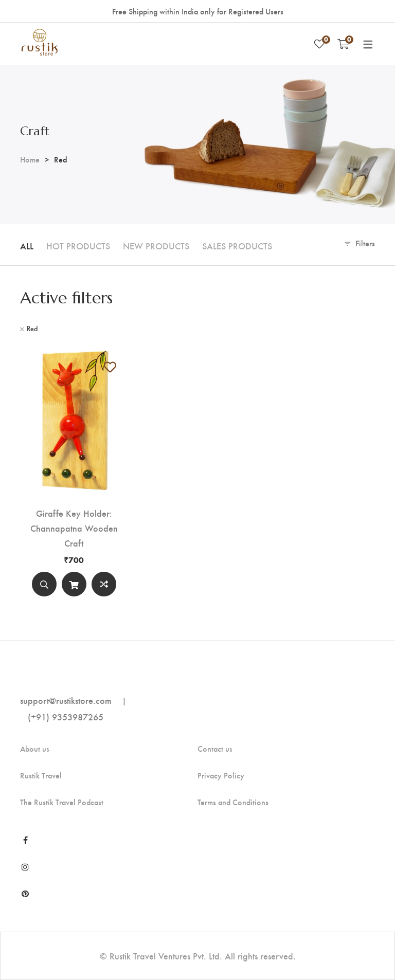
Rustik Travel (41, 775)
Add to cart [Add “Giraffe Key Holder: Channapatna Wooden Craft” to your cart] (74, 586)
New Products (156, 246)
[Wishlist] (319, 44)
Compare (104, 584)
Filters (365, 243)
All (27, 246)
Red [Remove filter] (32, 329)
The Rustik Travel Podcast (62, 802)
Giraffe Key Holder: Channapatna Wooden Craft (74, 528)
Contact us (215, 749)
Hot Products (78, 246)
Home (30, 159)
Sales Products (237, 246)
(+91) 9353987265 (66, 716)
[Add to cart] (74, 584)
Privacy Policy (221, 775)
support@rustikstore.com (66, 700)
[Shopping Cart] (343, 44)
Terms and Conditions (233, 802)
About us (35, 749)
